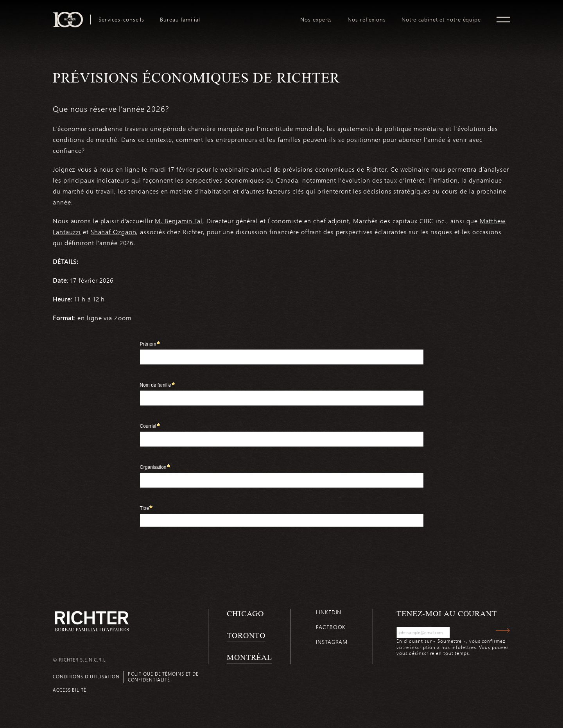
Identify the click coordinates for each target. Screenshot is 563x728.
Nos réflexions (367, 20)
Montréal (249, 657)
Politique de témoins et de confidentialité (163, 677)
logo (250, 15)
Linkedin (329, 612)
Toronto (246, 635)
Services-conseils (121, 20)
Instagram (332, 642)
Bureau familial (180, 20)
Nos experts (316, 20)
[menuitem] (121, 20)
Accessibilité (70, 690)
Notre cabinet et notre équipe (441, 20)
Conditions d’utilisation (86, 676)
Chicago (245, 613)
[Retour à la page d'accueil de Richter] (92, 621)
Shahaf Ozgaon (114, 232)
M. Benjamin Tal (179, 221)
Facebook (331, 627)
